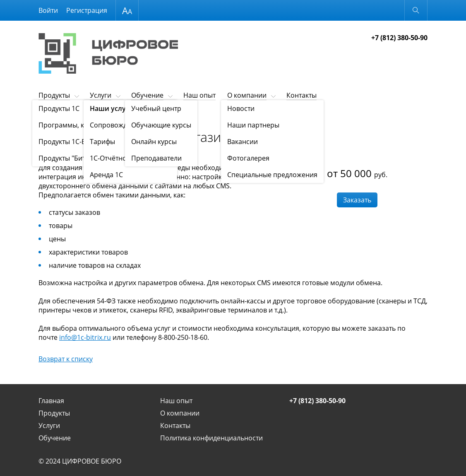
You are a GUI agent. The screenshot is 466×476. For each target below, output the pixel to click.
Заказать (357, 200)
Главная (51, 401)
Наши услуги (77, 116)
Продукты (54, 95)
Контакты (301, 95)
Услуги (101, 95)
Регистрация (87, 10)
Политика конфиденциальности (211, 438)
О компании (247, 95)
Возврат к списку (66, 359)
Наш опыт (199, 95)
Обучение (147, 95)
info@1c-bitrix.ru (85, 337)
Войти (48, 10)
